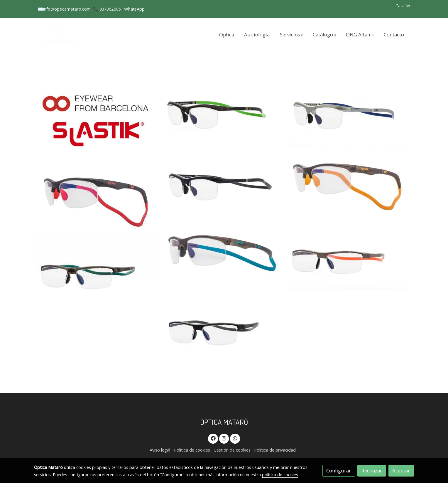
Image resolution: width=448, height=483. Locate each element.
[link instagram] (224, 438)
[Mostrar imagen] (97, 119)
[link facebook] (213, 438)
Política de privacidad (275, 450)
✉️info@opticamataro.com (64, 9)
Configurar (339, 471)
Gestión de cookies (232, 450)
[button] (291, 34)
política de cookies (280, 474)
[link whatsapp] (235, 438)
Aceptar (401, 471)
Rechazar (372, 471)
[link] (60, 34)
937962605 (110, 9)
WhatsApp (134, 9)
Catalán (403, 6)
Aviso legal (160, 450)
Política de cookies (192, 450)
